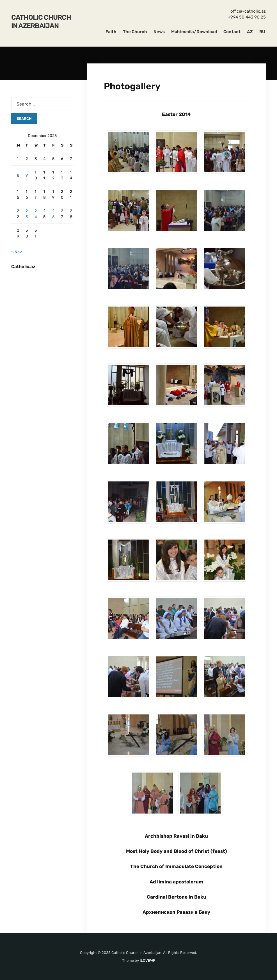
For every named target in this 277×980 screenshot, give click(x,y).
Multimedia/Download (194, 32)
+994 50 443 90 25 (247, 17)
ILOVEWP (147, 960)
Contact (232, 32)
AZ (250, 32)
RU (262, 32)
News (159, 32)
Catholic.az (23, 267)
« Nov (17, 252)
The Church (135, 32)
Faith (111, 32)
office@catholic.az (248, 11)
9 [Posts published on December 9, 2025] (27, 175)
